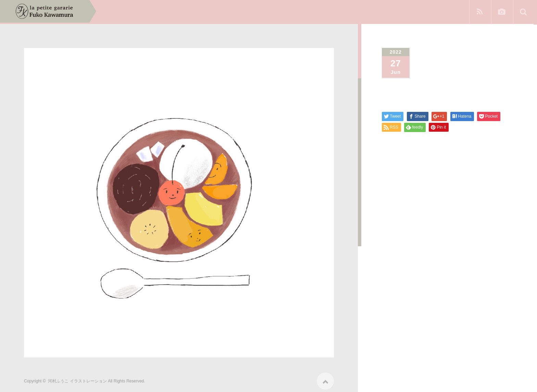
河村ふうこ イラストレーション (77, 379)
